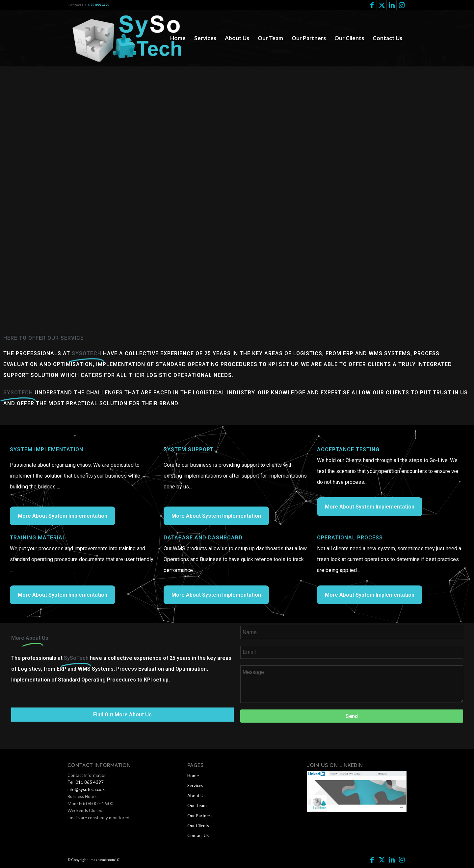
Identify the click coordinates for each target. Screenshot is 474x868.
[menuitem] (178, 38)
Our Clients (198, 826)
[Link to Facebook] (372, 5)
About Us (196, 796)
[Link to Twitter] (382, 5)
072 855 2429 (99, 5)
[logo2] (131, 38)
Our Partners (200, 816)
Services (195, 785)
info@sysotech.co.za (87, 789)
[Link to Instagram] (402, 5)
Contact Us (198, 835)
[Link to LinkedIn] (392, 5)
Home (193, 776)
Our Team (197, 806)
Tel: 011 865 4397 (86, 782)
